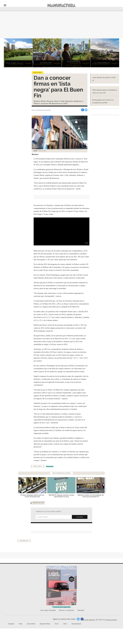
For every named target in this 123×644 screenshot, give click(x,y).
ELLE (57, 628)
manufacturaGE (78, 623)
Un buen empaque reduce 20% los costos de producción (32, 498)
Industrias (38, 72)
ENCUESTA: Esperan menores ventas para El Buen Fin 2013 (61, 498)
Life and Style (31, 628)
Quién (21, 628)
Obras (65, 628)
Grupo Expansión (76, 628)
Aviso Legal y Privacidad (48, 614)
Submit (80, 519)
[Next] (105, 487)
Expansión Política (45, 628)
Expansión (11, 628)
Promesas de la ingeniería (61, 611)
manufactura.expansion (82, 623)
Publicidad (81, 614)
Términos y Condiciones (66, 614)
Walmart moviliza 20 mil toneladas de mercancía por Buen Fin (91, 498)
